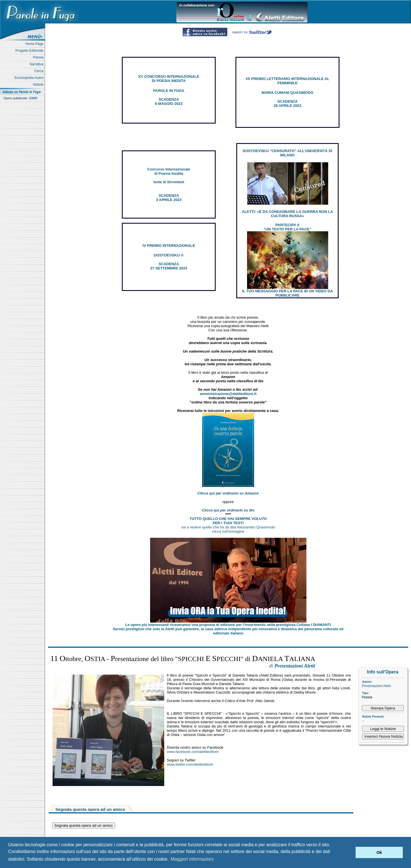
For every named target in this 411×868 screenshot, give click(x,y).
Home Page (35, 44)
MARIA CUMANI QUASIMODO (288, 93)
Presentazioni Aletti (376, 686)
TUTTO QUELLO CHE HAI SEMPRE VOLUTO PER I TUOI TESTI (228, 521)
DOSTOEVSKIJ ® (169, 255)
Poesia (39, 57)
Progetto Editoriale (30, 51)
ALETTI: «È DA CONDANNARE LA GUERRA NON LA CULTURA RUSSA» (287, 214)
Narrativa (37, 64)
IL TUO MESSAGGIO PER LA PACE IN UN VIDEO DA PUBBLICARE (287, 293)
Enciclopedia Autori (30, 78)
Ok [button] (379, 852)
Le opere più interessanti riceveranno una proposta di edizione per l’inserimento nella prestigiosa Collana (228, 625)
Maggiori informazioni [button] (192, 859)
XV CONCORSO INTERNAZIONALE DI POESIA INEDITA (169, 79)
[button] (350, 852)
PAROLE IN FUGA (169, 91)
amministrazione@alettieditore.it (228, 394)
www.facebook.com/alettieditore (193, 752)
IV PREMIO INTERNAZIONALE (169, 246)
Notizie (39, 85)
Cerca (40, 71)
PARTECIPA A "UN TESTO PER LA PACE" (287, 227)
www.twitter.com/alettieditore (190, 764)
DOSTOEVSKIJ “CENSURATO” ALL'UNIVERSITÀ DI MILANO (288, 153)
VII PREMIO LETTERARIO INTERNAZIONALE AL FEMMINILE (287, 81)
